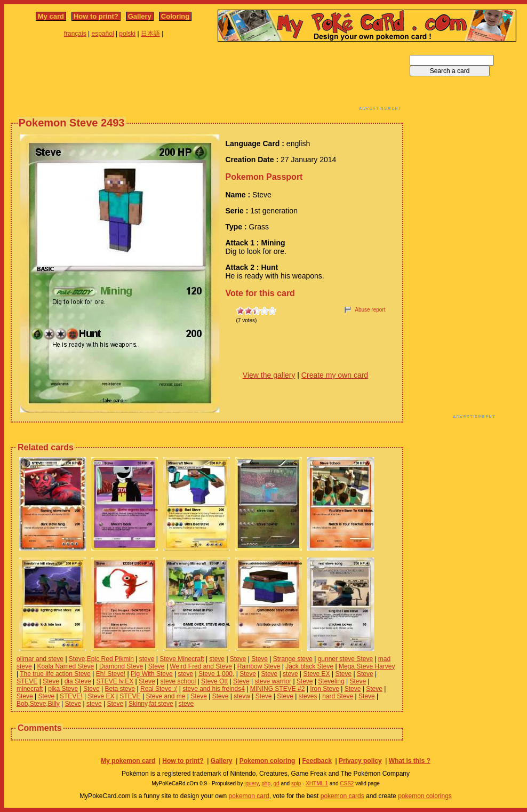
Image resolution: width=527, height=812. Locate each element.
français (75, 34)
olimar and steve (40, 659)
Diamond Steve (121, 666)
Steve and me (165, 696)
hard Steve (338, 696)
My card (51, 16)
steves (308, 696)
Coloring (175, 16)
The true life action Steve (55, 674)
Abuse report (370, 310)
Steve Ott (214, 681)
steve (147, 659)
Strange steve (293, 659)
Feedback (317, 761)
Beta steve (120, 689)
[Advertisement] (207, 79)
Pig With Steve (152, 674)
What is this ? (410, 761)
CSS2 (347, 783)
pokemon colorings (425, 796)
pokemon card (249, 796)
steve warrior (273, 681)
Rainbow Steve (259, 666)
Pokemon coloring (268, 761)
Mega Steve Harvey (367, 666)
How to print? (96, 16)
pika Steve (63, 689)
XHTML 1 (317, 783)
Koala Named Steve (65, 666)
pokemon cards (342, 796)
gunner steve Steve (345, 659)
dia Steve (78, 681)
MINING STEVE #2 (278, 689)
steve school (178, 681)
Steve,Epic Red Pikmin (101, 659)
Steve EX (317, 674)
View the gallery (269, 375)
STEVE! (71, 696)
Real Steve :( (159, 689)
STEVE (27, 681)
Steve (238, 659)
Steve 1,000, (216, 674)
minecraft (30, 689)
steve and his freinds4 (214, 689)
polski (127, 34)
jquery (251, 783)
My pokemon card (128, 761)
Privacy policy (360, 761)
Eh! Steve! (111, 674)
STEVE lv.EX (115, 681)
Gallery (140, 16)
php (266, 783)
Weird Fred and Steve (201, 666)
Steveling (331, 681)
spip (296, 783)
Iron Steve (325, 689)
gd (277, 783)
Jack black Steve (309, 666)
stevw (242, 696)
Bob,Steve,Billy (38, 704)
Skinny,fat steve (151, 704)
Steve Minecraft (182, 659)
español (103, 34)
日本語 (150, 34)
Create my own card (335, 375)
